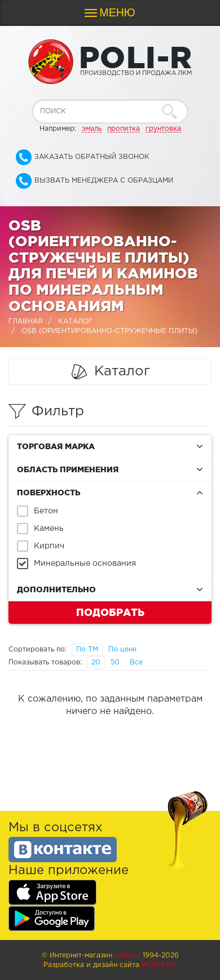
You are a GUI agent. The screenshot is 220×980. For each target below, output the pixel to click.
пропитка (124, 129)
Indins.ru (159, 965)
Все (136, 662)
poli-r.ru (127, 955)
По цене (122, 649)
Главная (26, 322)
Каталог (75, 322)
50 (115, 662)
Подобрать (110, 612)
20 (96, 662)
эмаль (92, 129)
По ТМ (87, 649)
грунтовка (163, 129)
